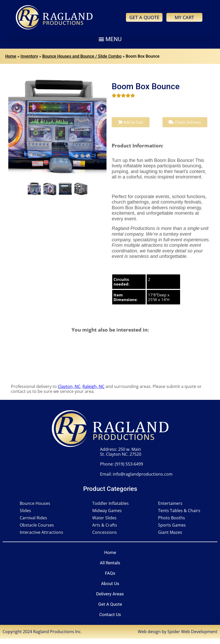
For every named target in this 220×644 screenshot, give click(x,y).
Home (11, 56)
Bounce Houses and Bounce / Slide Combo (82, 56)
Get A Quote (110, 604)
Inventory (29, 56)
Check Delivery (185, 122)
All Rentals (110, 563)
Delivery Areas (110, 594)
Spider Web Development (192, 632)
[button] (110, 39)
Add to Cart (131, 122)
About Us (110, 583)
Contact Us (110, 615)
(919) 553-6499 (129, 464)
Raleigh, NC (93, 386)
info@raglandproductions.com (143, 474)
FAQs (110, 573)
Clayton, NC (69, 386)
